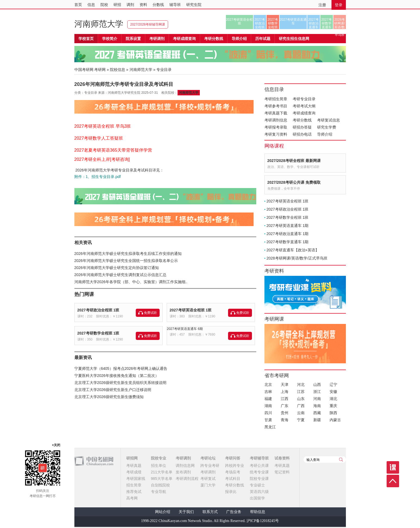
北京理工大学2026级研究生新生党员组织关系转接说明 (120, 383)
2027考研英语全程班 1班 (191, 310)
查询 (341, 460)
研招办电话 (302, 134)
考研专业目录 (304, 99)
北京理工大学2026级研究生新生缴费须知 (109, 397)
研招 (117, 5)
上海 (285, 392)
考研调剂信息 (276, 120)
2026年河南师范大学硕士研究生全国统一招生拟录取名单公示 (126, 261)
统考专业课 (259, 472)
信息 (91, 5)
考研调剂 (157, 39)
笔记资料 (282, 472)
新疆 (317, 420)
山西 (317, 385)
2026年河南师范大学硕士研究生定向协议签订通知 (117, 268)
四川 (268, 413)
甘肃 (268, 420)
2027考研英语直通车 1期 (288, 226)
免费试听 (150, 313)
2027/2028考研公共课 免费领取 (294, 182)
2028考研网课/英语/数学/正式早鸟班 (340, 23)
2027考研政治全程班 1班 (98, 310)
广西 (301, 406)
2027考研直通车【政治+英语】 (293, 250)
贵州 (285, 413)
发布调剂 (183, 472)
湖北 (333, 399)
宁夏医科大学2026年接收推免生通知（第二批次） (117, 376)
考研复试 (208, 479)
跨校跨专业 (235, 465)
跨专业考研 (210, 465)
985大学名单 (162, 479)
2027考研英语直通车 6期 (185, 329)
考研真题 (134, 465)
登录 (339, 5)
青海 (285, 420)
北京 (268, 385)
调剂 (130, 5)
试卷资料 (282, 458)
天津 (285, 385)
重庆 (333, 406)
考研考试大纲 (304, 106)
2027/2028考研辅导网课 (148, 24)
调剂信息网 (185, 465)
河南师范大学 (99, 24)
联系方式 (210, 512)
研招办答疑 (302, 127)
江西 (285, 399)
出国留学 (257, 498)
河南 (317, 399)
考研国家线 (136, 479)
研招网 (132, 458)
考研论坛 (208, 458)
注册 (322, 5)
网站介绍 (163, 512)
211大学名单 (162, 472)
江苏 (301, 392)
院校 (104, 5)
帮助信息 (258, 512)
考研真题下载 (276, 113)
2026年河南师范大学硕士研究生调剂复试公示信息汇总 (120, 275)
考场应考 (233, 472)
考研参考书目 (276, 106)
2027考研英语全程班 (239, 21)
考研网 (100, 70)
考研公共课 (259, 465)
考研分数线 (302, 120)
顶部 (393, 481)
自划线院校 (160, 485)
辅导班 (175, 5)
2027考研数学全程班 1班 (98, 333)
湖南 (268, 406)
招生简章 (134, 485)
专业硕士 (257, 485)
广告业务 (234, 512)
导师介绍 (239, 39)
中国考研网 (94, 461)
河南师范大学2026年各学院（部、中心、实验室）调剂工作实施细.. (131, 282)
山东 (301, 399)
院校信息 (118, 70)
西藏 (317, 413)
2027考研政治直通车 (313, 23)
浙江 (317, 392)
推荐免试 (134, 492)
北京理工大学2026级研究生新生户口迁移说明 (113, 390)
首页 (78, 5)
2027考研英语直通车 (293, 21)
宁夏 (301, 420)
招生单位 (159, 465)
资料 (143, 5)
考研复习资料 (276, 134)
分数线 (158, 5)
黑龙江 (270, 427)
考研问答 (233, 458)
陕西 (333, 413)
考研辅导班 (259, 458)
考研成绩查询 (304, 113)
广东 (285, 406)
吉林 (268, 392)
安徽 (333, 392)
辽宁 (333, 385)
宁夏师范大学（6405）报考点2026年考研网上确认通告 (121, 368)
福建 (268, 399)
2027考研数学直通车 (326, 23)
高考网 (132, 498)
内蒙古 (335, 420)
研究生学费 (327, 127)
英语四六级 (259, 492)
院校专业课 (259, 479)
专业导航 (159, 492)
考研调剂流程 (187, 479)
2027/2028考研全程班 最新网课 (294, 161)
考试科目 (233, 479)
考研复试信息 (329, 120)
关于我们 (186, 512)
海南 (317, 406)
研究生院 (194, 5)
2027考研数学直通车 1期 (288, 242)
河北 (301, 385)
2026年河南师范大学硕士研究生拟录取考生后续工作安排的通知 (128, 254)
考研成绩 (134, 472)
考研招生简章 (276, 99)
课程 (393, 467)
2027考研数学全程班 (273, 23)
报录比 (231, 492)
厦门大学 (208, 485)
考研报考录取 (276, 127)
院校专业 (159, 458)
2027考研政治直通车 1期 (288, 234)
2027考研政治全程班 (260, 23)
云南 (301, 413)
